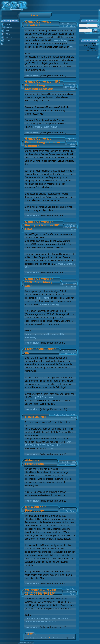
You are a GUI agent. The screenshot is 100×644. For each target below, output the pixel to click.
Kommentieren (32, 75)
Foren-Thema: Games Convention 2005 (44, 334)
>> (73, 638)
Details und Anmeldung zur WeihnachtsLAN (46, 618)
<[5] (32, 638)
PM (71, 47)
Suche (9, 27)
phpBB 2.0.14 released (44, 397)
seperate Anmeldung (48, 304)
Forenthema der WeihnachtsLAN (41, 622)
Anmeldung (31, 337)
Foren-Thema (42, 298)
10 (58, 638)
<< (27, 638)
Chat (7, 31)
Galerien (8, 37)
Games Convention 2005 (45, 127)
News (7, 24)
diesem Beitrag (60, 40)
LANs (7, 34)
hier (52, 449)
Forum (8, 41)
